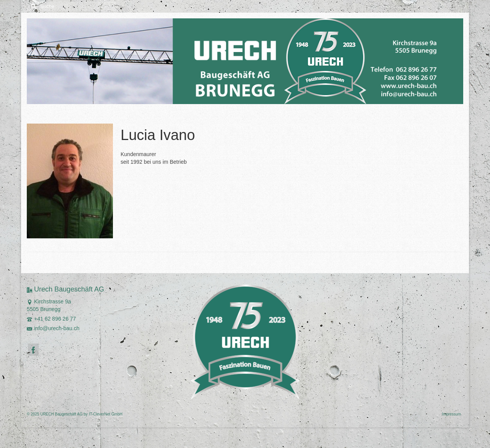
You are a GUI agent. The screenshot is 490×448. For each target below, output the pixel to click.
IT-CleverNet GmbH (106, 414)
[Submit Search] (33, 6)
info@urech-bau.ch (53, 328)
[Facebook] (33, 349)
